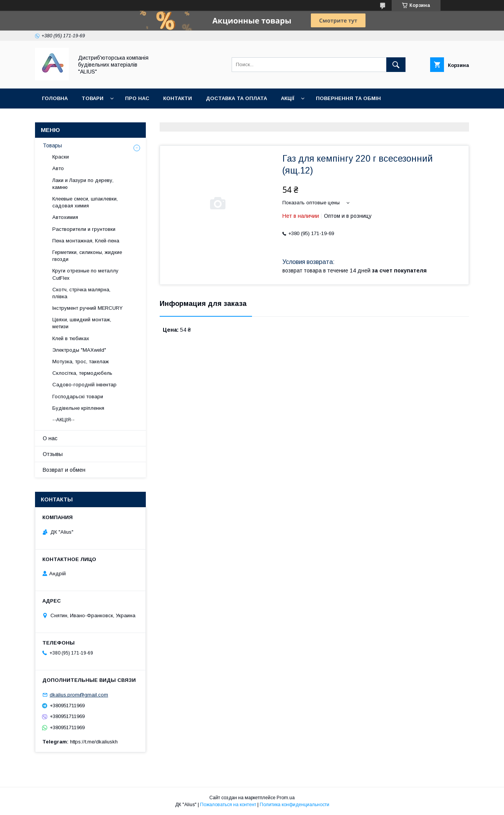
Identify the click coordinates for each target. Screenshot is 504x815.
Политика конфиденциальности (295, 805)
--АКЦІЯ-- (63, 420)
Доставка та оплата (236, 98)
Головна (55, 98)
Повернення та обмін (348, 98)
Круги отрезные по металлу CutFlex (85, 274)
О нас (50, 438)
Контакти (178, 98)
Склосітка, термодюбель (82, 373)
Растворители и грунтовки (84, 229)
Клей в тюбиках (71, 338)
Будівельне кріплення (78, 408)
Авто (58, 168)
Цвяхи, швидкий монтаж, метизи (82, 323)
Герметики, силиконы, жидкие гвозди (87, 256)
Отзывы (53, 454)
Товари (93, 98)
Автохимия (65, 217)
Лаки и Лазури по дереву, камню (83, 184)
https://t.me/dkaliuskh (94, 742)
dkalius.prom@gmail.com (79, 695)
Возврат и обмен (64, 470)
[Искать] (396, 65)
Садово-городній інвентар (84, 385)
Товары (52, 145)
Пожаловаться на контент (228, 805)
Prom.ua (286, 798)
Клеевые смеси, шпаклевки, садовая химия (85, 202)
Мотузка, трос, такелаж (81, 362)
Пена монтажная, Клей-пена (86, 241)
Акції (288, 98)
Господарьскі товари (78, 397)
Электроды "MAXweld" (79, 350)
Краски (61, 157)
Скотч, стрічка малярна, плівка (81, 293)
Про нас (137, 98)
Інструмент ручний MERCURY (88, 308)
